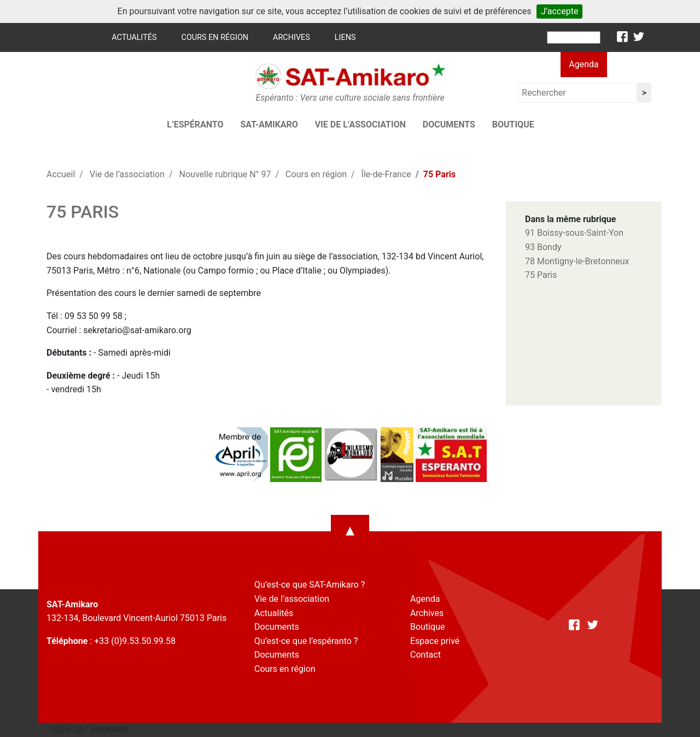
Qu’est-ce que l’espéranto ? (306, 641)
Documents (449, 124)
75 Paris (541, 275)
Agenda (584, 64)
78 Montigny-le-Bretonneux (577, 261)
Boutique (513, 124)
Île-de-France (386, 174)
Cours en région (215, 37)
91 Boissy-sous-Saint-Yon (574, 233)
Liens (345, 37)
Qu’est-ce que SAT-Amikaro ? (310, 585)
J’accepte (559, 11)
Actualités (134, 37)
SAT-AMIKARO (269, 124)
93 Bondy (543, 247)
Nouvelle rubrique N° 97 (225, 174)
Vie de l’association (360, 124)
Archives (291, 37)
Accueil (61, 174)
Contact (425, 655)
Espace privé (435, 641)
